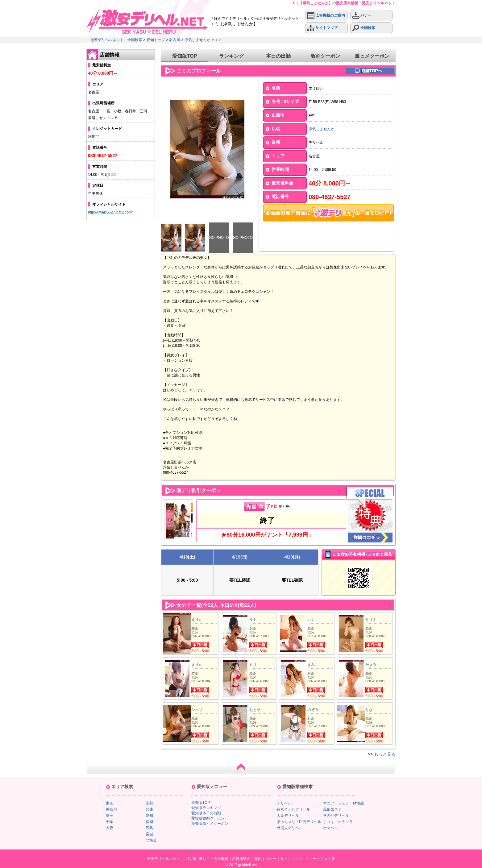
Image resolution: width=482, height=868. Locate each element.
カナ (311, 620)
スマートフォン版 (320, 859)
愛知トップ (156, 40)
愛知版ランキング (206, 808)
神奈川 (111, 809)
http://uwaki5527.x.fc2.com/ (110, 212)
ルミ (253, 620)
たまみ (371, 665)
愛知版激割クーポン (208, 818)
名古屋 (175, 40)
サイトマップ (322, 28)
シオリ (197, 710)
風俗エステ (332, 809)
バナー (362, 16)
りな (369, 710)
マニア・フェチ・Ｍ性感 (343, 803)
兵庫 (149, 809)
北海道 (151, 840)
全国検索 (364, 28)
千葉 (110, 822)
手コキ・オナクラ (338, 822)
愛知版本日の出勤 (206, 813)
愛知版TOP (185, 56)
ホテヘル (330, 828)
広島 (149, 828)
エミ (218, 40)
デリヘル (284, 803)
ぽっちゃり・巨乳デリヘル (299, 822)
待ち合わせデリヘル (293, 809)
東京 (110, 803)
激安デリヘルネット (164, 859)
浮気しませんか (197, 40)
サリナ (371, 620)
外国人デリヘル (290, 828)
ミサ (253, 665)
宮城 (149, 834)
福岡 (149, 822)
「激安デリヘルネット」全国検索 (114, 40)
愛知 (149, 816)
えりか (197, 620)
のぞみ (313, 710)
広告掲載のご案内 (326, 16)
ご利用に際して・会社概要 (206, 859)
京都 (149, 803)
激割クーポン (325, 56)
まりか (197, 665)
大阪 (110, 828)
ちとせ (255, 710)
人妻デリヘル (288, 816)
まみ (311, 665)
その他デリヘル (336, 816)
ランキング (231, 56)
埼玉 (110, 816)
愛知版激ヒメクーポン (210, 824)
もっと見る (385, 754)
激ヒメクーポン (372, 56)
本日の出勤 (278, 56)
